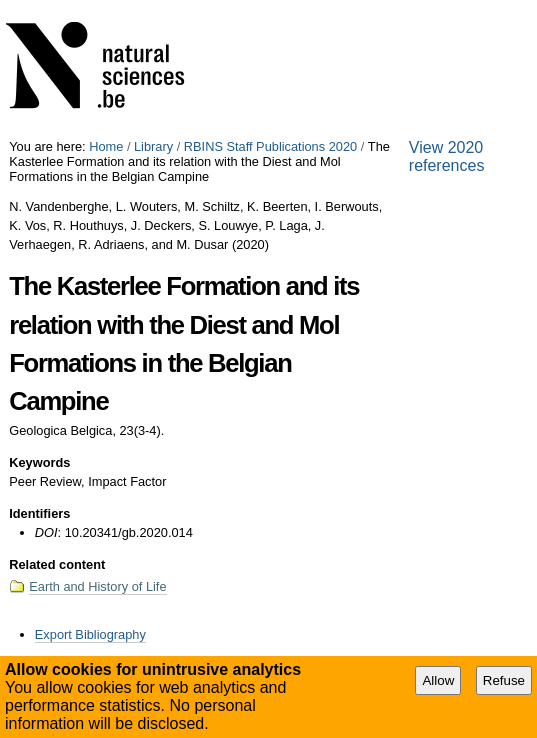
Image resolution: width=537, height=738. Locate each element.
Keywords (39, 462)
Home (106, 146)
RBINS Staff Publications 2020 (270, 146)
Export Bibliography (90, 634)
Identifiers (39, 513)
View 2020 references (447, 156)
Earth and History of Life (97, 586)
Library (153, 146)
